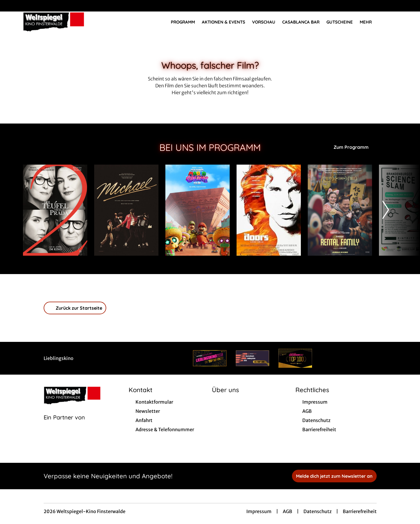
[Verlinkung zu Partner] (210, 358)
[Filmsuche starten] (391, 22)
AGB (288, 511)
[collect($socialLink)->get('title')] (10, 6)
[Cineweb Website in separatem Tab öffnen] (64, 425)
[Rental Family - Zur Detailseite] (340, 210)
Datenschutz (318, 511)
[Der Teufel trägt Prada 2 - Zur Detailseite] (55, 210)
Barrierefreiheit (360, 511)
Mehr (369, 22)
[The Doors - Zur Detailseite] (269, 210)
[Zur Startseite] (63, 22)
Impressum (259, 511)
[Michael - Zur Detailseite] (126, 210)
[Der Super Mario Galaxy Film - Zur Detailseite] (198, 210)
